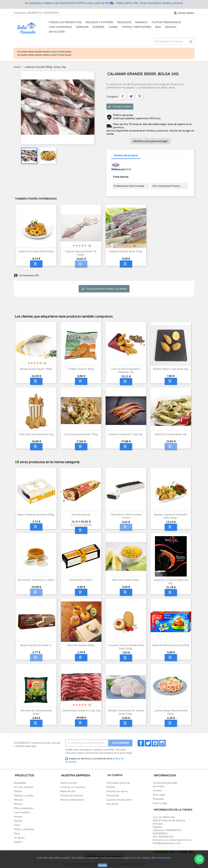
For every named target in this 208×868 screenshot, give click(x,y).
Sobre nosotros (69, 783)
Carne (113, 27)
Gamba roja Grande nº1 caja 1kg (81, 711)
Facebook (141, 743)
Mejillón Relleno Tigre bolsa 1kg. (171, 369)
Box (158, 27)
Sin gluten (57, 32)
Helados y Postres (99, 22)
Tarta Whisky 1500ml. (81, 580)
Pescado (18, 800)
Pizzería (98, 27)
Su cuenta (115, 775)
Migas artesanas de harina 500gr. (36, 515)
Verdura (82, 27)
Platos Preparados (166, 22)
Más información (161, 858)
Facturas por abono (117, 791)
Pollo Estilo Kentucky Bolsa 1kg (36, 434)
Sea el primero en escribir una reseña (104, 289)
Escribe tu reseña (120, 107)
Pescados (124, 22)
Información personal (118, 783)
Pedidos (111, 787)
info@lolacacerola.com (167, 843)
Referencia (118, 169)
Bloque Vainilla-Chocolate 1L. (36, 645)
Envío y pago (160, 803)
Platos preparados (24, 808)
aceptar (102, 865)
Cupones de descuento (119, 800)
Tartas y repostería (24, 829)
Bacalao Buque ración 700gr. (36, 369)
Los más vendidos (24, 787)
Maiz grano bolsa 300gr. (126, 580)
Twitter (148, 743)
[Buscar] (174, 41)
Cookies (157, 791)
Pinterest (140, 96)
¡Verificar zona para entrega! (150, 141)
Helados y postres (24, 796)
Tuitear (131, 96)
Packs (17, 834)
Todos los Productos (65, 22)
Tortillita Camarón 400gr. (81, 369)
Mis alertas (112, 804)
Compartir (123, 96)
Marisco (141, 22)
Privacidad (158, 799)
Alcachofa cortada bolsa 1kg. (171, 434)
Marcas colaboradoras (72, 800)
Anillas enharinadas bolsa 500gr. (36, 252)
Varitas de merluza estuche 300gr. (171, 645)
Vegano (171, 27)
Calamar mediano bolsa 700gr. (126, 252)
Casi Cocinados (60, 27)
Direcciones (113, 796)
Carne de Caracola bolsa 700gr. (81, 434)
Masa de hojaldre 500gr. (81, 645)
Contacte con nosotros (73, 787)
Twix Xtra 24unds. (81, 515)
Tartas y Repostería (136, 27)
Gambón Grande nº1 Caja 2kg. (126, 434)
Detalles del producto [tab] (126, 155)
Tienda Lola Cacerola (71, 796)
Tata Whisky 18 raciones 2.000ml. (36, 580)
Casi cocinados (22, 812)
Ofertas (18, 791)
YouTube (155, 743)
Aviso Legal (159, 795)
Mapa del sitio (68, 791)
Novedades (20, 783)
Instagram (162, 743)
